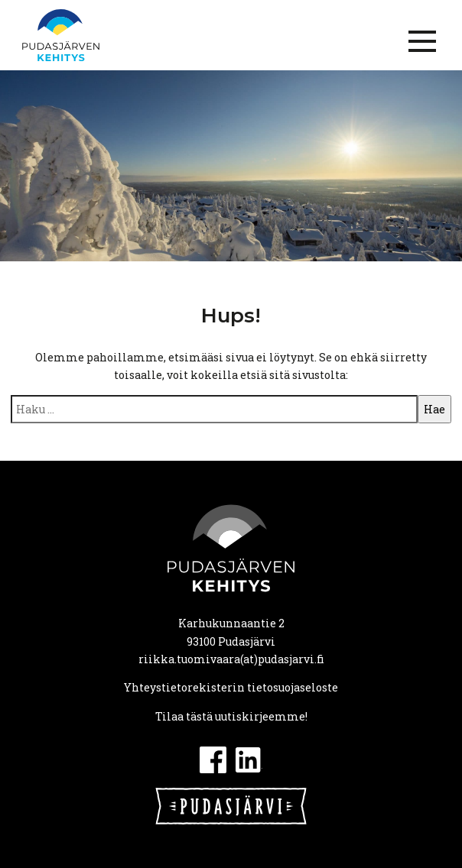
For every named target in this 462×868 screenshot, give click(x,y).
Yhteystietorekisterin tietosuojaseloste (231, 687)
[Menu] (422, 41)
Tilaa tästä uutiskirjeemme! (231, 716)
